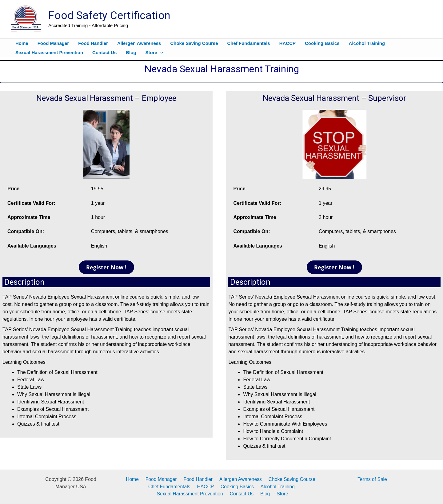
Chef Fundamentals (171, 487)
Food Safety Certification (109, 16)
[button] (160, 53)
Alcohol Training (276, 487)
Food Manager (161, 479)
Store (281, 494)
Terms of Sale (372, 479)
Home (134, 479)
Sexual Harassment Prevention (192, 494)
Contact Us (243, 494)
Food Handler (197, 479)
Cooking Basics (237, 487)
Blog (265, 494)
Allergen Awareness (239, 479)
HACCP (206, 487)
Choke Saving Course (289, 479)
